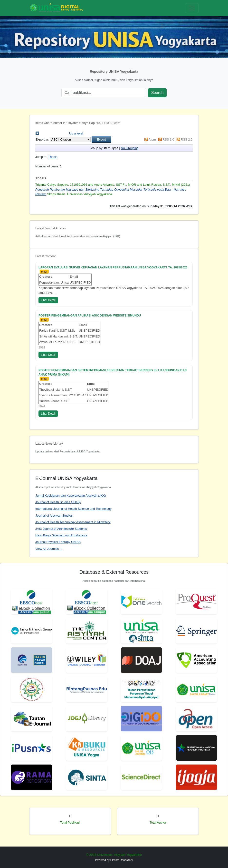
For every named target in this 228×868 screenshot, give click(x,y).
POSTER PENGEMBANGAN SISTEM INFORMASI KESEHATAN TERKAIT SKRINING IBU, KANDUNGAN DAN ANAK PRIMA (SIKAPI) (113, 372)
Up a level (76, 133)
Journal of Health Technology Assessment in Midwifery (73, 522)
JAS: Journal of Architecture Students (61, 529)
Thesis (53, 157)
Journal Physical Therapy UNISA (58, 542)
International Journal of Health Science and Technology (73, 509)
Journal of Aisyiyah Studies (54, 516)
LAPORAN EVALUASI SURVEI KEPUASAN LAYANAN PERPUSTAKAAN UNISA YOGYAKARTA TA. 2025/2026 (113, 267)
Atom (152, 139)
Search (157, 93)
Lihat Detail (48, 300)
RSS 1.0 (168, 139)
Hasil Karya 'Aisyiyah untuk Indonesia (61, 535)
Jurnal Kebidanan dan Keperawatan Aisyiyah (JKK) (71, 495)
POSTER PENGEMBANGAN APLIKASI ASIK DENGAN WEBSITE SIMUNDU (90, 316)
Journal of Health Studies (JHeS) (58, 502)
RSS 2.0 (187, 139)
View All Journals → (49, 549)
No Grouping (130, 148)
